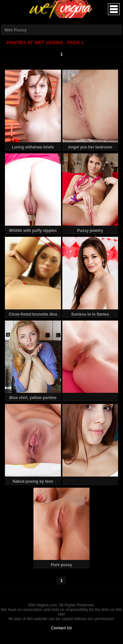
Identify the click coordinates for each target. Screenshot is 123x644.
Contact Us (61, 628)
